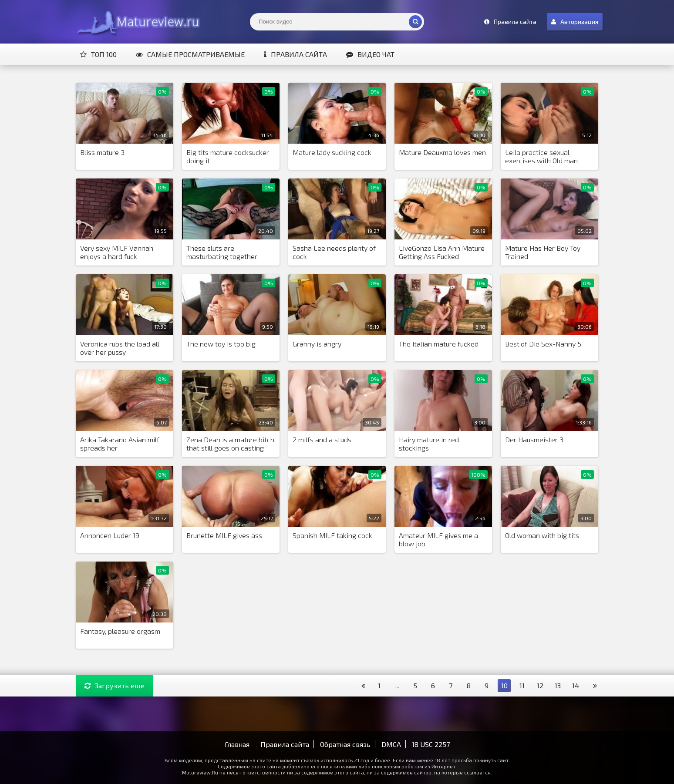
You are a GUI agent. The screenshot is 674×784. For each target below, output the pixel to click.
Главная (237, 744)
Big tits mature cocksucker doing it (228, 156)
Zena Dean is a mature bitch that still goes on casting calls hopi (230, 444)
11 (522, 685)
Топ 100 (98, 54)
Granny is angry (317, 344)
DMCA (391, 744)
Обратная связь (345, 744)
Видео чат (370, 54)
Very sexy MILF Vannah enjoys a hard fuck (117, 252)
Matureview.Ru (137, 22)
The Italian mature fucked (439, 344)
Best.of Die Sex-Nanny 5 (543, 344)
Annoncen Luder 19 (110, 535)
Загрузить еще (115, 685)
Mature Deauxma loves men (442, 152)
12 (540, 685)
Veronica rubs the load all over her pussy (120, 348)
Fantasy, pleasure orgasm (120, 631)
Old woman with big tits (542, 535)
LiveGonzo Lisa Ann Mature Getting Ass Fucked (442, 252)
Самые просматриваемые (190, 54)
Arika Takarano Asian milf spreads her (120, 444)
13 (558, 685)
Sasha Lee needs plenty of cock (334, 252)
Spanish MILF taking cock (332, 535)
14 (576, 685)
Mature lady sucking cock (332, 152)
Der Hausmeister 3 (534, 439)
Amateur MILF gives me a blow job (438, 539)
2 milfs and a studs (322, 439)
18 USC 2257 (431, 744)
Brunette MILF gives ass (224, 535)
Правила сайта (295, 54)
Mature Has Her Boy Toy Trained (543, 252)
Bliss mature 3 (102, 152)
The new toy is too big (221, 344)
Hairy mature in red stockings (429, 444)
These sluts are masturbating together (222, 252)
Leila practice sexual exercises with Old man (541, 156)
